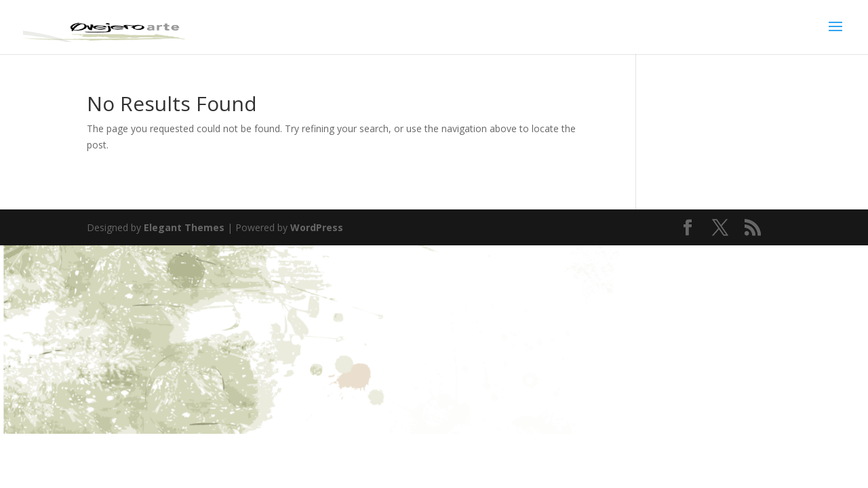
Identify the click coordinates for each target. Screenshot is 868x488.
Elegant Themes (184, 227)
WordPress (317, 227)
